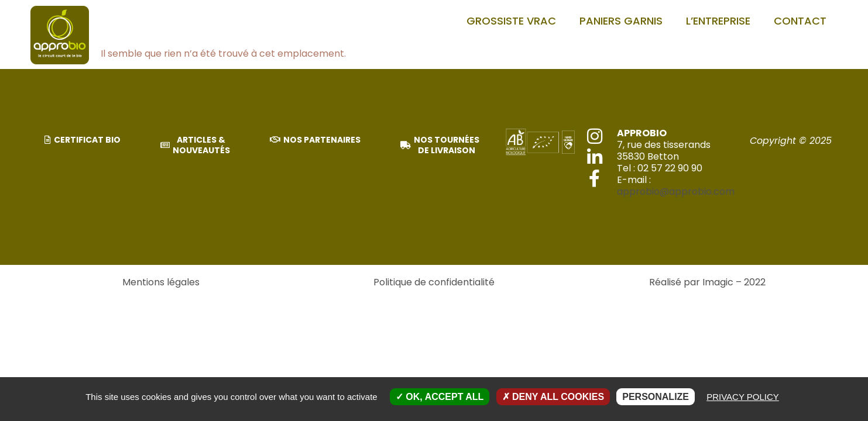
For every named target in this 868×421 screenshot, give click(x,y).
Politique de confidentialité (434, 282)
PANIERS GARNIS (621, 21)
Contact (800, 21)
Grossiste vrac (511, 21)
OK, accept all (440, 397)
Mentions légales (161, 282)
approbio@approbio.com (676, 191)
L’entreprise (718, 21)
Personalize (656, 397)
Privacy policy (743, 397)
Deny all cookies (553, 397)
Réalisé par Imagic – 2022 (707, 282)
